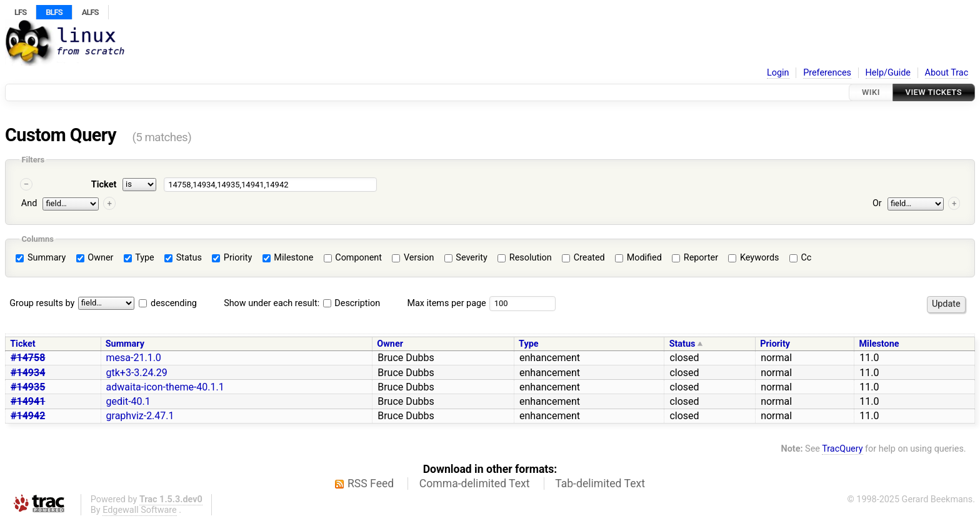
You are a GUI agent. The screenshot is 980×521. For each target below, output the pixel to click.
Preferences (827, 73)
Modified (638, 258)
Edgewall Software (140, 510)
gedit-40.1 (128, 401)
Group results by (42, 303)
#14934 (28, 373)
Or (877, 203)
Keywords (753, 258)
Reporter (695, 258)
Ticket (104, 185)
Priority (232, 258)
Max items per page (446, 303)
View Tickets (934, 92)
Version (413, 258)
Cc (800, 258)
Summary (41, 258)
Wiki (871, 92)
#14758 (28, 358)
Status (183, 258)
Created (583, 258)
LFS (20, 12)
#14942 (28, 416)
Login (778, 73)
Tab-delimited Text (600, 484)
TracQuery (842, 449)
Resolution (525, 258)
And (29, 203)
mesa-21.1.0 (134, 358)
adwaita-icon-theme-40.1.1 (165, 387)
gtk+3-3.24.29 (137, 373)
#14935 (28, 387)
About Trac (947, 73)
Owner (95, 258)
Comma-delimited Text (475, 484)
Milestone (288, 258)
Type (139, 258)
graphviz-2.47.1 (140, 416)
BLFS (54, 12)
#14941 (28, 401)
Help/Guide (888, 73)
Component (353, 258)
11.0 (869, 358)
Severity (466, 258)
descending (174, 303)
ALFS (90, 12)
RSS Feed (371, 484)
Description (352, 303)
